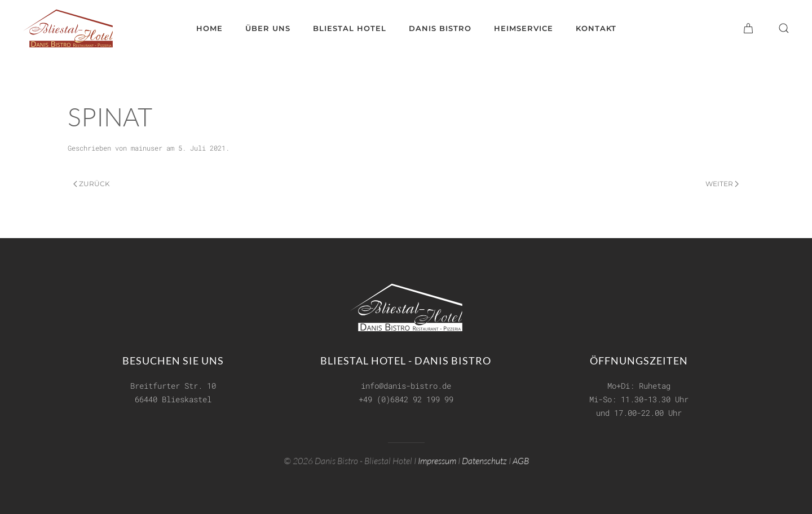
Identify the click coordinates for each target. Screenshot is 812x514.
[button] (784, 28)
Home (209, 28)
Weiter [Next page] (722, 184)
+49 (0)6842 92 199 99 (406, 399)
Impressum (437, 460)
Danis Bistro (440, 28)
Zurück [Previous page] (92, 184)
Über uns (268, 28)
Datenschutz (484, 460)
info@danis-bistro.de (406, 386)
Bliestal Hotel (350, 28)
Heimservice (524, 28)
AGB (521, 460)
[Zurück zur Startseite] (68, 28)
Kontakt (596, 28)
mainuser (147, 148)
